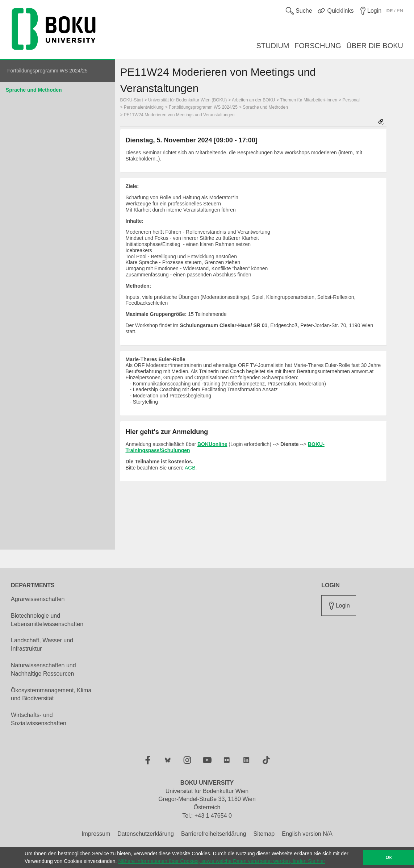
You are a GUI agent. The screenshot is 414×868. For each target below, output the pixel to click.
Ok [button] (389, 857)
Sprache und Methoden (34, 90)
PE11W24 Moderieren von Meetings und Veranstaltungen (179, 115)
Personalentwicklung (144, 107)
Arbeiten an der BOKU (253, 100)
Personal (351, 100)
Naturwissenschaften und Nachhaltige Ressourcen (43, 669)
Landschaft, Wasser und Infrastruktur (42, 644)
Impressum (96, 834)
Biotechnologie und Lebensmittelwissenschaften (47, 620)
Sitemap (264, 834)
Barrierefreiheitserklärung (214, 834)
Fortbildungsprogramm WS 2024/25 (203, 107)
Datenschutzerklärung (146, 834)
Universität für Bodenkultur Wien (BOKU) (187, 100)
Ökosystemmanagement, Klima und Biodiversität (51, 694)
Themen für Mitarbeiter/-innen (309, 100)
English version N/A (307, 834)
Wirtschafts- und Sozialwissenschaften (39, 719)
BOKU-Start (132, 100)
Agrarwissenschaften (38, 599)
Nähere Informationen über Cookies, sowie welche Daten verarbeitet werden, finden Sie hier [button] (221, 861)
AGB (190, 468)
